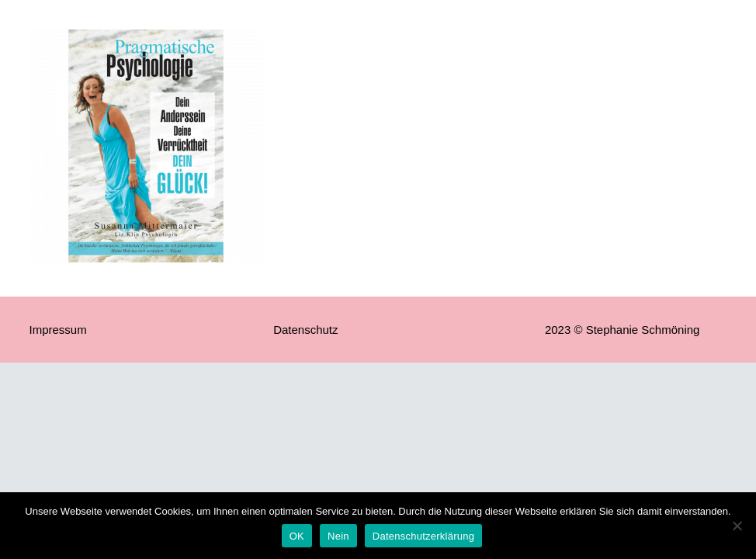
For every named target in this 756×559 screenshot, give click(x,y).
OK (297, 536)
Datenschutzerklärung (423, 536)
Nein (338, 536)
